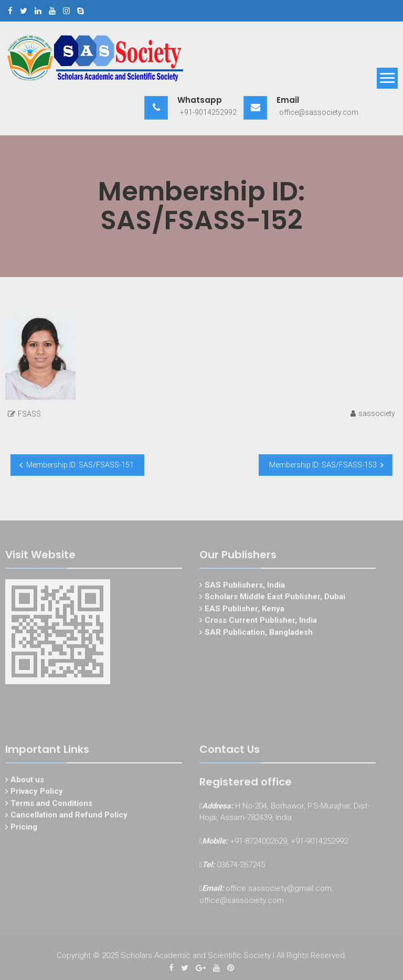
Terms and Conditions (51, 804)
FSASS (29, 414)
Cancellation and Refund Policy (69, 816)
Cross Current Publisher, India (261, 622)
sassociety (377, 413)
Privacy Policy (37, 793)
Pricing (24, 828)
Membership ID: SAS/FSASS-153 (323, 465)
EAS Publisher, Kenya (245, 610)
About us (27, 781)
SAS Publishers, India (245, 586)
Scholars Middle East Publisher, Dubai (275, 598)
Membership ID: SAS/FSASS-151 (80, 465)
